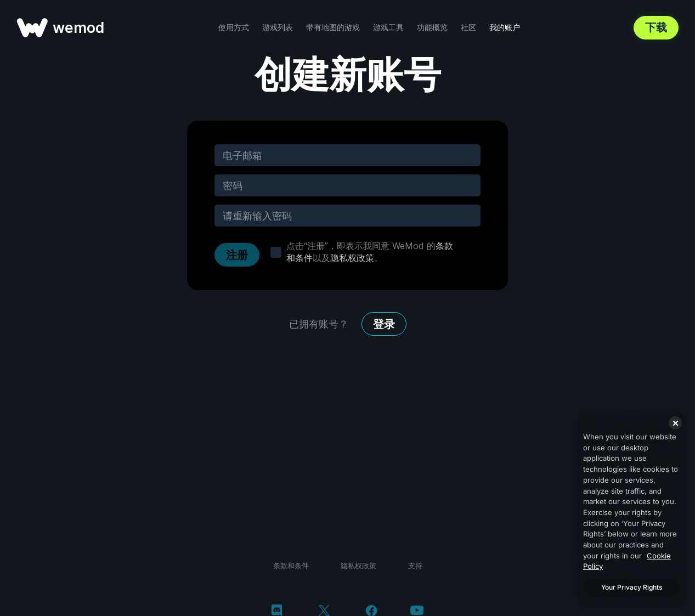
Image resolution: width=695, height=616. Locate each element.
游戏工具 (388, 27)
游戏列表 (278, 27)
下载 (656, 27)
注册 (237, 255)
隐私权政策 (352, 258)
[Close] (675, 423)
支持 (415, 566)
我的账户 (505, 27)
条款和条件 (291, 566)
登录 (384, 324)
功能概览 (432, 27)
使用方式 (234, 27)
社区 (468, 27)
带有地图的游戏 (333, 27)
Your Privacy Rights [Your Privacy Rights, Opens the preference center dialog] (632, 587)
